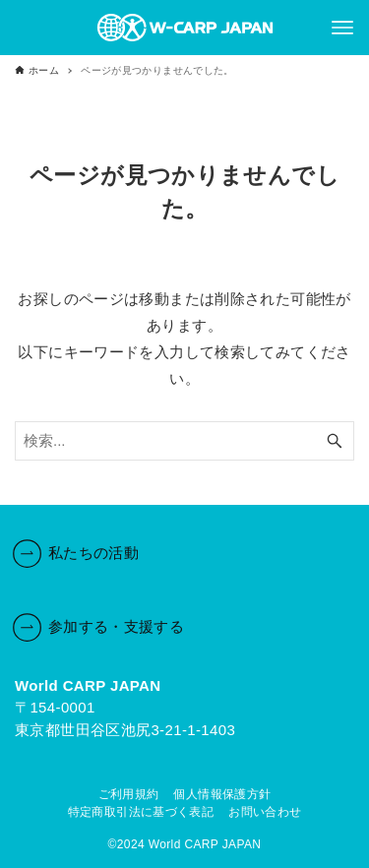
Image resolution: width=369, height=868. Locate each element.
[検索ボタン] (335, 441)
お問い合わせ (265, 812)
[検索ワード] (184, 441)
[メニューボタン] (342, 28)
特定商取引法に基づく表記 (141, 812)
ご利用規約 (129, 794)
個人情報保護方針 (222, 794)
